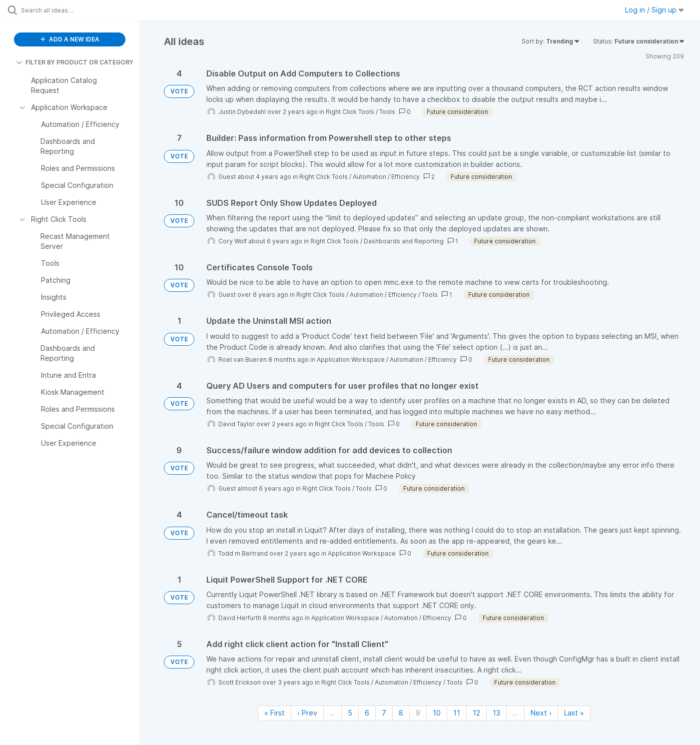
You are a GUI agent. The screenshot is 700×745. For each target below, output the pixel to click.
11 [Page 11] (457, 713)
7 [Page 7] (384, 713)
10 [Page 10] (437, 713)
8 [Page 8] (401, 713)
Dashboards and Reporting (404, 241)
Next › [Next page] (541, 713)
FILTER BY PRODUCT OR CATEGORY (75, 62)
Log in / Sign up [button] (655, 10)
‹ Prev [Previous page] (307, 713)
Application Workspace (351, 360)
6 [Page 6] (367, 713)
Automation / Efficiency (386, 177)
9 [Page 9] (418, 713)
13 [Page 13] (496, 713)
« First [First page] (275, 713)
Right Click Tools (350, 112)
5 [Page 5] (350, 713)
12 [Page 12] (476, 713)
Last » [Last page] (574, 713)
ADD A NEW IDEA (70, 39)
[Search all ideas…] (82, 10)
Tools (387, 112)
